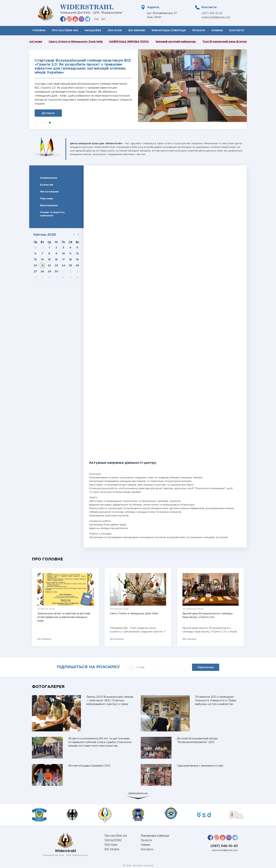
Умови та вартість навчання (52, 214)
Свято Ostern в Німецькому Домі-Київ (84, 42)
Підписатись (206, 667)
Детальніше (44, 639)
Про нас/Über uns (65, 31)
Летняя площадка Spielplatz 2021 (89, 766)
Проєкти (199, 31)
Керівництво (49, 178)
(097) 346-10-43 (212, 13)
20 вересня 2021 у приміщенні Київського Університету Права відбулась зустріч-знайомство (216, 701)
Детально (48, 113)
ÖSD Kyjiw (115, 31)
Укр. (97, 19)
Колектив (47, 185)
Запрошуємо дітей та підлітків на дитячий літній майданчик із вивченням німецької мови (64, 617)
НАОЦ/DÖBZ (93, 31)
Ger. (103, 19)
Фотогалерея (49, 192)
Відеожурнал (49, 205)
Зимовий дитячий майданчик (184, 42)
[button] (37, 123)
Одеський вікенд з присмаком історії (200, 766)
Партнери (47, 199)
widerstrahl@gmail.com (216, 17)
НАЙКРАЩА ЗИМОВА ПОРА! (138, 42)
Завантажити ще (138, 793)
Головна (39, 31)
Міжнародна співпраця (169, 31)
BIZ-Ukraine (137, 31)
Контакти (236, 31)
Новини (217, 31)
